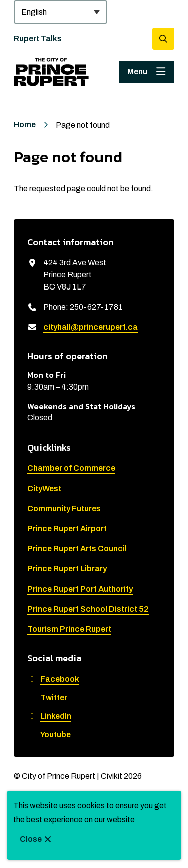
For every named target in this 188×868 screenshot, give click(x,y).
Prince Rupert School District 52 (88, 609)
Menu (137, 72)
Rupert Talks (38, 38)
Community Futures (64, 508)
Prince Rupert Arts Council (77, 549)
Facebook (53, 679)
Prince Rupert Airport (67, 528)
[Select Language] (60, 12)
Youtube (49, 735)
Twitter (47, 697)
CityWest (44, 488)
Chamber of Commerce (71, 468)
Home (25, 124)
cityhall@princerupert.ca (90, 327)
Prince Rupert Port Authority (80, 589)
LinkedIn (49, 716)
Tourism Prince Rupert (69, 629)
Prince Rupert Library (67, 569)
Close (31, 839)
